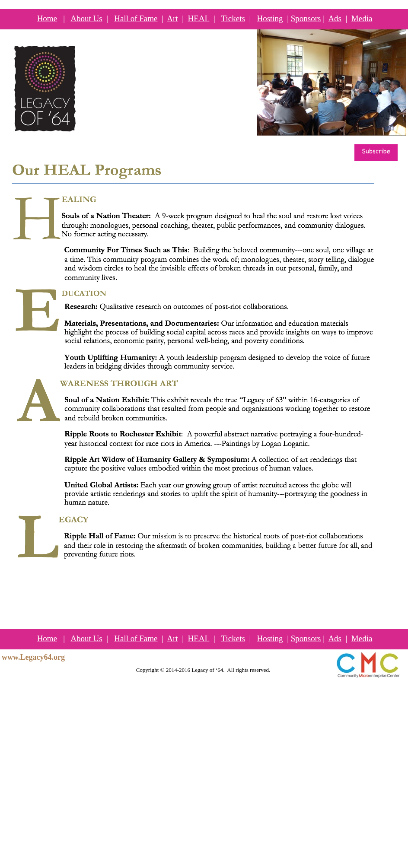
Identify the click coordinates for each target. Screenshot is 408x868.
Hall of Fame (136, 18)
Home (47, 18)
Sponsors (306, 18)
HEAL (198, 18)
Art (172, 18)
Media (362, 18)
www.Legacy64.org (33, 657)
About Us (86, 18)
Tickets (233, 18)
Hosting (270, 18)
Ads (335, 18)
